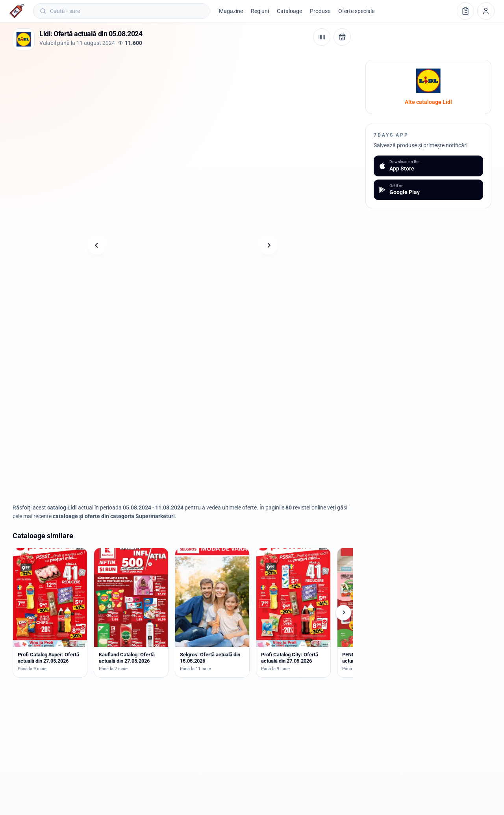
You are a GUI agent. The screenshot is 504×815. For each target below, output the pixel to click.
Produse (320, 11)
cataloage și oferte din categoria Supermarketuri (114, 516)
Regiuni (260, 11)
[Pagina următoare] (269, 245)
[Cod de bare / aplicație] (322, 37)
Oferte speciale (356, 11)
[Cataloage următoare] (343, 613)
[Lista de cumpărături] (465, 11)
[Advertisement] (156, 78)
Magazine (231, 11)
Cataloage (289, 11)
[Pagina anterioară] (97, 245)
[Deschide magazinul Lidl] (342, 37)
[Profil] (486, 11)
